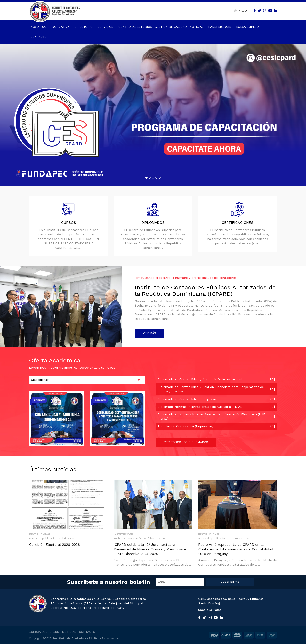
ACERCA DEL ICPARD (44, 632)
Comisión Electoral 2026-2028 (54, 545)
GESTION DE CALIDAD (171, 27)
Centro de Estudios (135, 27)
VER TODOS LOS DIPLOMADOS (186, 442)
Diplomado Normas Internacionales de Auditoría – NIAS (200, 407)
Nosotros (40, 27)
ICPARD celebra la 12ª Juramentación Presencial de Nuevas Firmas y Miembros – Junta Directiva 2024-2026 (150, 549)
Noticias (197, 27)
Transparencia (220, 27)
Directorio (85, 27)
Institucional (40, 534)
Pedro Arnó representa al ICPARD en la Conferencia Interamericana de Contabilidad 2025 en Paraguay (236, 549)
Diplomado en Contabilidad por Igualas (187, 399)
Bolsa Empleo (247, 27)
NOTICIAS (69, 632)
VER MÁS (149, 333)
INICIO (240, 11)
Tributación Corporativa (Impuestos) (185, 426)
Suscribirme (230, 582)
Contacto (39, 37)
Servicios (107, 27)
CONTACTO (87, 632)
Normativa (62, 27)
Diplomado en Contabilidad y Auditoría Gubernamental (200, 379)
